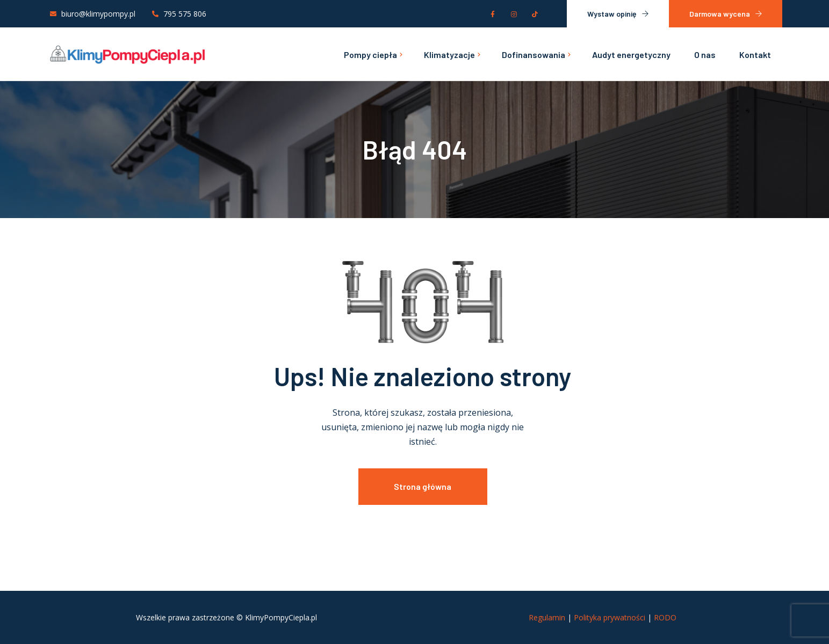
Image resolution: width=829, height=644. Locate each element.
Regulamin (547, 617)
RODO (665, 617)
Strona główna (423, 486)
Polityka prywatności (610, 617)
